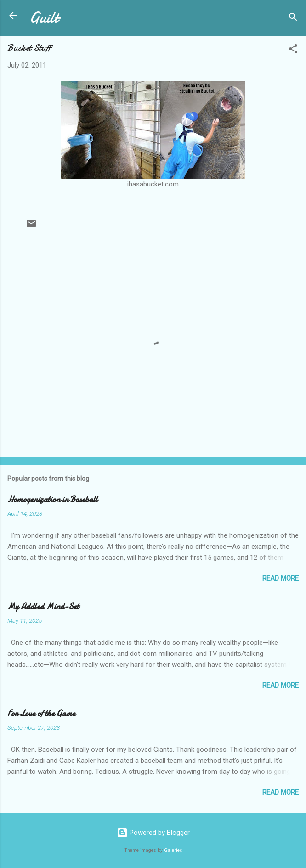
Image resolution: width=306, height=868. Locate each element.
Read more (280, 578)
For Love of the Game (41, 713)
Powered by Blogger (153, 833)
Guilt (44, 18)
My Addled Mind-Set (43, 606)
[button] (293, 50)
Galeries (173, 850)
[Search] (293, 19)
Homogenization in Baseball (53, 499)
